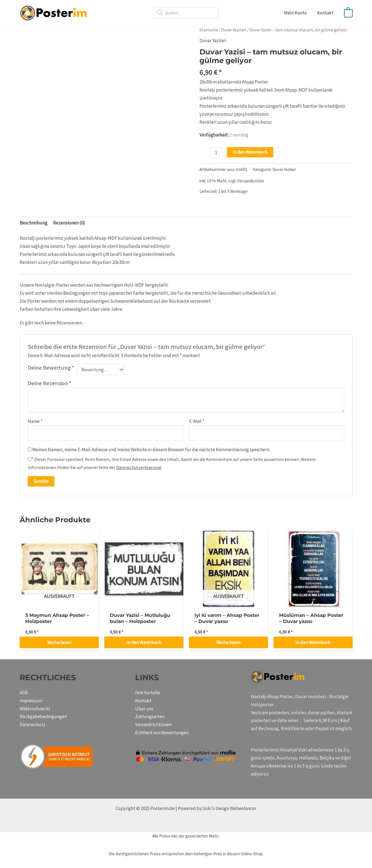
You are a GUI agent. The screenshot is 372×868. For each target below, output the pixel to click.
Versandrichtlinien (153, 725)
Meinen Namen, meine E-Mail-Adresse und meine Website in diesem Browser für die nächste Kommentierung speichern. (151, 450)
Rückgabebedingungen (43, 716)
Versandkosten (251, 181)
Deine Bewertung (51, 368)
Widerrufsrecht (35, 709)
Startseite (209, 30)
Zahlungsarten (150, 716)
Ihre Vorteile (148, 693)
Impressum (31, 701)
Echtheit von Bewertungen (162, 733)
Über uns (144, 709)
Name (35, 421)
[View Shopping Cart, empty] (348, 13)
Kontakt (326, 13)
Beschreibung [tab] (34, 223)
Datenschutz (33, 725)
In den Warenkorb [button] (144, 642)
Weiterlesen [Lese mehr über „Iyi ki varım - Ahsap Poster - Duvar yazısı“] (228, 642)
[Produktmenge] (216, 153)
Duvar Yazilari (234, 30)
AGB (24, 693)
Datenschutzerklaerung (139, 467)
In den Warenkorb (250, 152)
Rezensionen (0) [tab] (69, 223)
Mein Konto (297, 13)
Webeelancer (243, 808)
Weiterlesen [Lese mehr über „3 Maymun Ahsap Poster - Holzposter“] (59, 642)
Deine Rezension (50, 383)
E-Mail (197, 421)
